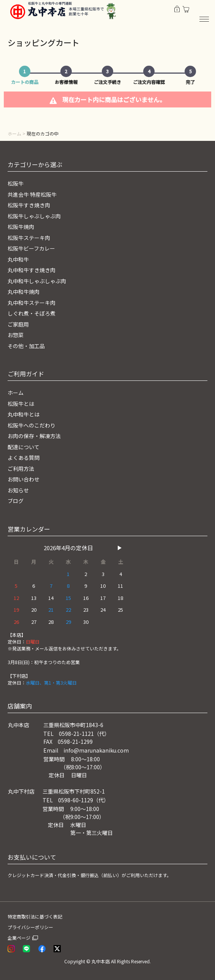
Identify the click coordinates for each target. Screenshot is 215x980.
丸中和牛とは (24, 414)
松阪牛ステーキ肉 (29, 238)
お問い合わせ (24, 479)
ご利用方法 (21, 469)
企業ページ (19, 938)
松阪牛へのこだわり (32, 425)
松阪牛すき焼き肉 (29, 205)
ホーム (14, 133)
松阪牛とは (21, 404)
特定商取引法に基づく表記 (35, 916)
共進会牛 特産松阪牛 (32, 194)
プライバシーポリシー (30, 927)
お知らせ (18, 490)
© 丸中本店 (98, 961)
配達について (24, 447)
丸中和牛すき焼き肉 (32, 270)
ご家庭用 (18, 324)
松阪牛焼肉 (21, 227)
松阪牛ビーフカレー (31, 248)
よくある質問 (24, 458)
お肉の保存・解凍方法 (34, 436)
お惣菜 (16, 335)
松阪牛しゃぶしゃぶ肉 (34, 216)
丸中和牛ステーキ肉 (32, 303)
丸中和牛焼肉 (24, 292)
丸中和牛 (18, 259)
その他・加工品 (26, 346)
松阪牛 (16, 183)
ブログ (16, 501)
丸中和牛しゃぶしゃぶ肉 (37, 281)
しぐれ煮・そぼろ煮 (32, 313)
